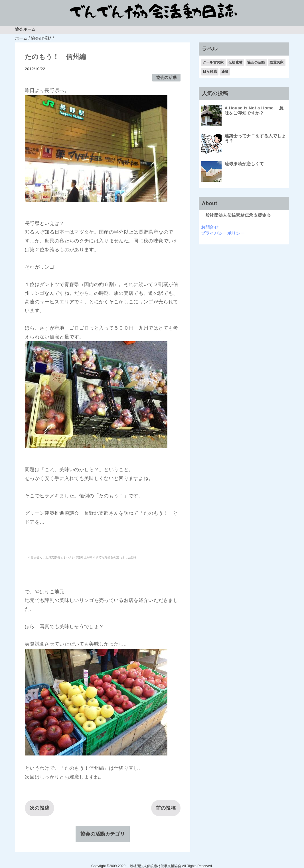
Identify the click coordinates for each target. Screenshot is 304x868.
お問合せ (210, 227)
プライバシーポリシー (223, 233)
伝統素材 (235, 62)
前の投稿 (166, 808)
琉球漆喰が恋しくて (244, 164)
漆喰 (225, 72)
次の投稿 (39, 808)
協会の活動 (167, 78)
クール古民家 (213, 62)
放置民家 (276, 62)
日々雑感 (210, 72)
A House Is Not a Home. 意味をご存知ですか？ (254, 110)
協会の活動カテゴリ (103, 834)
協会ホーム (25, 29)
